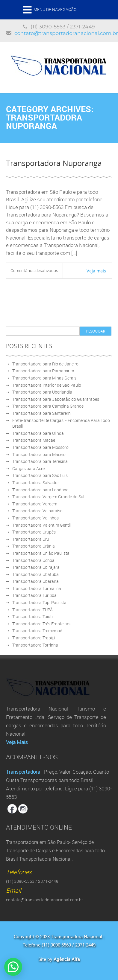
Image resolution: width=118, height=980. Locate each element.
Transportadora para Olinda (38, 433)
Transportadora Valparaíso (37, 511)
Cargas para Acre (28, 468)
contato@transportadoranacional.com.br (66, 33)
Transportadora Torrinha (35, 645)
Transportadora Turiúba (34, 595)
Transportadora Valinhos (35, 518)
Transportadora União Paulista (41, 553)
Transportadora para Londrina (40, 490)
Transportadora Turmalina (37, 588)
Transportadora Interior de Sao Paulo (47, 385)
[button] (13, 967)
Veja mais (96, 271)
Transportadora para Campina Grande (48, 406)
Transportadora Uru (31, 539)
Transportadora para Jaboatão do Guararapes (56, 399)
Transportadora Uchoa (33, 560)
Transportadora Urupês (34, 532)
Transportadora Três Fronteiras (41, 624)
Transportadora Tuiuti (32, 616)
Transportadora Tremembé (37, 631)
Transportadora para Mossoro (40, 447)
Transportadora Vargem (35, 504)
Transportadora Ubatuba (35, 574)
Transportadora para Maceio (39, 454)
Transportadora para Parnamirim (43, 371)
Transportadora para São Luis (40, 475)
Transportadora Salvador (36, 483)
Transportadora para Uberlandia (42, 392)
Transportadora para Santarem (41, 413)
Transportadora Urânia (34, 546)
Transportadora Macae (34, 440)
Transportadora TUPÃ (32, 610)
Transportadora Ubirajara (36, 567)
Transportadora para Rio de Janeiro (45, 364)
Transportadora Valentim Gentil (41, 525)
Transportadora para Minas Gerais (44, 378)
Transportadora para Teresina (40, 461)
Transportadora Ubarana (35, 581)
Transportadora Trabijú (34, 638)
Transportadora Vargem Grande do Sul (48, 497)
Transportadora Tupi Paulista (39, 602)
